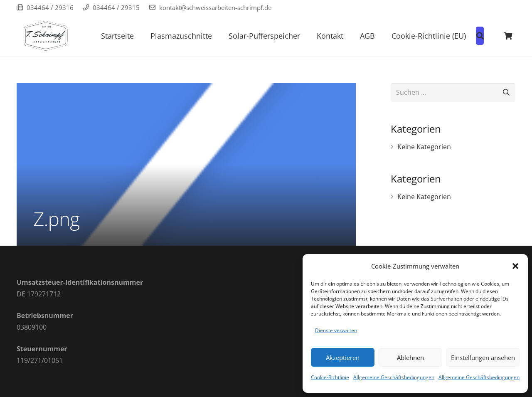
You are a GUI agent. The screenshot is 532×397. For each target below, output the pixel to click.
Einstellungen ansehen (483, 358)
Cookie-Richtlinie (330, 377)
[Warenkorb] (508, 36)
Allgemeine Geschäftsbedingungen (394, 377)
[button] (515, 266)
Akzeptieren (343, 358)
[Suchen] (506, 92)
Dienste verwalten (336, 330)
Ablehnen (410, 358)
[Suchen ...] (453, 92)
